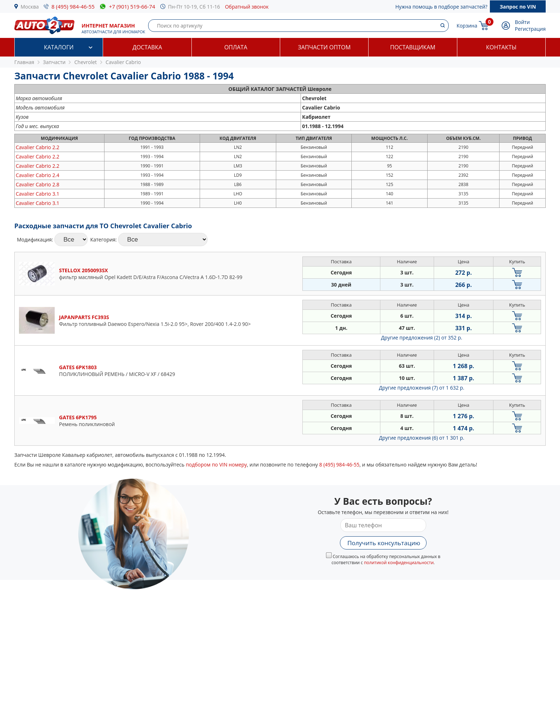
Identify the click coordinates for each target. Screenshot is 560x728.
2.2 (38, 147)
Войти (522, 22)
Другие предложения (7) (422, 388)
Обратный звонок (247, 7)
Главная (24, 62)
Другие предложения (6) (422, 438)
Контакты (501, 47)
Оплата (236, 47)
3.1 (38, 194)
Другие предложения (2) (422, 338)
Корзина (467, 26)
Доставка (147, 47)
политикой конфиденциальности (399, 563)
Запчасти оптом (324, 47)
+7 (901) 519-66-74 (132, 6)
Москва (30, 7)
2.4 (38, 175)
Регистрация (530, 29)
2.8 (38, 184)
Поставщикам (413, 47)
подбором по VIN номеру (216, 465)
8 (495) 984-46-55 (73, 6)
